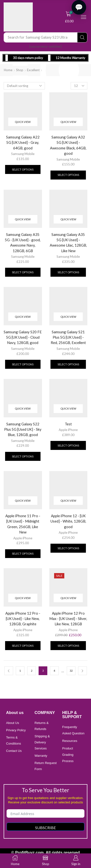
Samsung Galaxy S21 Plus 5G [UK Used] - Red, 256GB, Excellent (68, 337)
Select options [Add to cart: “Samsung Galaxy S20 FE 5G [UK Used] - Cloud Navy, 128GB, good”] (23, 364)
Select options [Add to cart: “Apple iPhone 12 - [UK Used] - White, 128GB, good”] (68, 548)
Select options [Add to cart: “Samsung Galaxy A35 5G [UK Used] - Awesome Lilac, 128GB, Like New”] (68, 272)
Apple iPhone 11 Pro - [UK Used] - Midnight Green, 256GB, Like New (23, 524)
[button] (69, 17)
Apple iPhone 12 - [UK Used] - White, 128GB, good (68, 521)
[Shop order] (24, 86)
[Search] (82, 37)
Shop (20, 70)
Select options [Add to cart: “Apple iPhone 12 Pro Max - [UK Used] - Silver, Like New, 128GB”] (68, 646)
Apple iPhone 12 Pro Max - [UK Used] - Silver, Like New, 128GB (68, 619)
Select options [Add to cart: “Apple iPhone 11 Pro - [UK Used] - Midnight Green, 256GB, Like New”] (23, 554)
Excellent (33, 70)
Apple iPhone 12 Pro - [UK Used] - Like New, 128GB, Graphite (23, 619)
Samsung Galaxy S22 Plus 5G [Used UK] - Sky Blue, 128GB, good (23, 429)
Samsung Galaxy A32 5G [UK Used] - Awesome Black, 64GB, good (68, 145)
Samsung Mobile (23, 154)
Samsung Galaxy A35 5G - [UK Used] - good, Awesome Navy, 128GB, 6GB (23, 243)
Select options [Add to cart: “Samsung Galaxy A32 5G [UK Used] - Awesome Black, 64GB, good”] (68, 175)
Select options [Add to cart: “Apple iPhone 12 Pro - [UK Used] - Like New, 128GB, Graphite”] (23, 646)
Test (68, 424)
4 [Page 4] (54, 671)
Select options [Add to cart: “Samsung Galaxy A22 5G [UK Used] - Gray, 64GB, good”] (23, 169)
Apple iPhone (68, 430)
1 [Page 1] (20, 671)
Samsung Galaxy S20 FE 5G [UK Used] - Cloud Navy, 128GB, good (23, 337)
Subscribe (45, 828)
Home (8, 70)
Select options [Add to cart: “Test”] (68, 445)
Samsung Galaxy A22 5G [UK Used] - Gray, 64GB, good (23, 142)
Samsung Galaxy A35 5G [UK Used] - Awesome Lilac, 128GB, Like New (68, 243)
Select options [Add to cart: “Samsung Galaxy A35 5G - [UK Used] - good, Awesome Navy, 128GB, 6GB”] (23, 272)
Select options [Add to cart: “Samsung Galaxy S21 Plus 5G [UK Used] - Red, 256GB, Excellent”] (68, 364)
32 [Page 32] (71, 671)
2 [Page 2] (32, 671)
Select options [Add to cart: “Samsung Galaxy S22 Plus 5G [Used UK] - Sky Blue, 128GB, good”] (23, 456)
